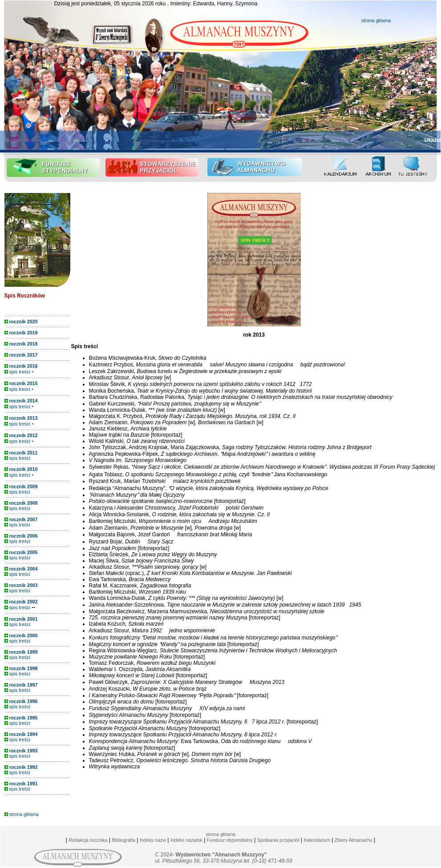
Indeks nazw (153, 840)
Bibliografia (123, 840)
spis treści (17, 372)
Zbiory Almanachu (352, 840)
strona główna (376, 20)
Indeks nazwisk (186, 840)
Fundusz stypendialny (230, 840)
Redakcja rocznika (88, 840)
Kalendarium (317, 840)
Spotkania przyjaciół (278, 840)
